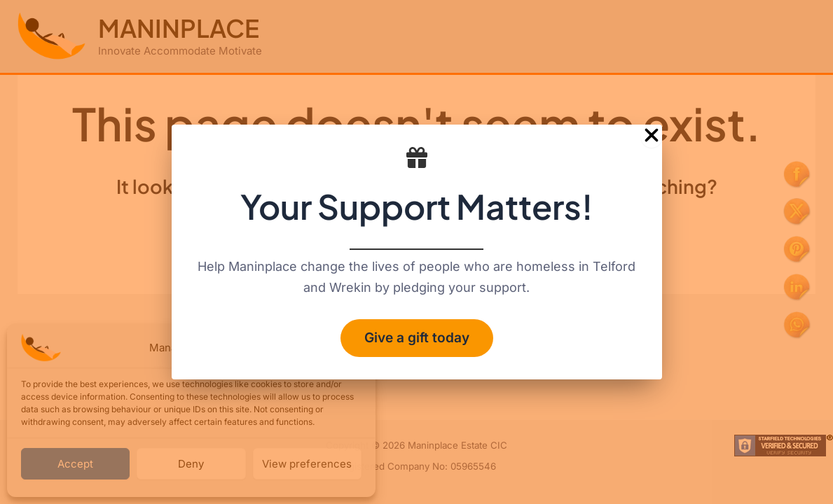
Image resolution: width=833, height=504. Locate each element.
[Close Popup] (652, 134)
